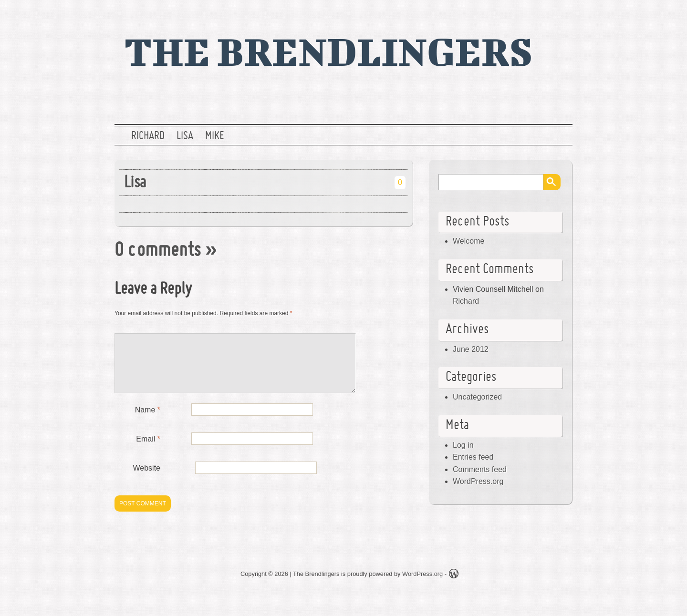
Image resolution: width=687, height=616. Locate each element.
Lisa (185, 136)
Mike (215, 136)
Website (146, 479)
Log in (463, 445)
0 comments (158, 251)
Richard (148, 136)
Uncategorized (477, 397)
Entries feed (473, 457)
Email (148, 450)
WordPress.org (478, 481)
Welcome (468, 241)
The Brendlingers (328, 51)
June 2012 (471, 349)
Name (148, 421)
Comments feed (480, 469)
